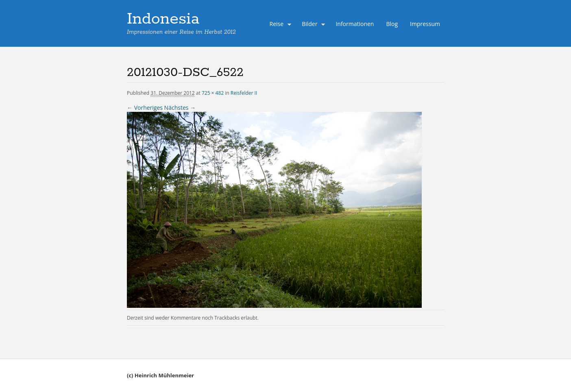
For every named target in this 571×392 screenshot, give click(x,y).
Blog (392, 24)
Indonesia (163, 19)
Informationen (355, 24)
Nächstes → (180, 108)
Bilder (312, 25)
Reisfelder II (244, 93)
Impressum (425, 24)
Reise (279, 25)
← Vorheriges (145, 108)
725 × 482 (213, 93)
